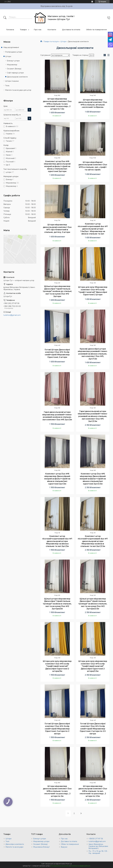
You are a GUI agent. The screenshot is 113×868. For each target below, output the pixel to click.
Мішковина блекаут (41, 847)
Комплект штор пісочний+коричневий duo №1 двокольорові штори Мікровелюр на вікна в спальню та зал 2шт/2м (57, 541)
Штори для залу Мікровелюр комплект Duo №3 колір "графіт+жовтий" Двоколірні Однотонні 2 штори (93, 291)
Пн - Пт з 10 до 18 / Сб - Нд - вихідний (98, 852)
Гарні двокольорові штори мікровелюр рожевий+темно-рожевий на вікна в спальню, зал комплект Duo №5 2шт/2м (57, 416)
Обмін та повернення (96, 30)
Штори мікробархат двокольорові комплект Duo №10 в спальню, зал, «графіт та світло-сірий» (93, 166)
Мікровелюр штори (41, 841)
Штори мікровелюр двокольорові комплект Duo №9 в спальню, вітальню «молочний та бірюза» (93, 103)
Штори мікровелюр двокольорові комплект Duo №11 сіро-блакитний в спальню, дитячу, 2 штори (57, 228)
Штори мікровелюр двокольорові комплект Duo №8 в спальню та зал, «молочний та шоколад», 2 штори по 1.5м (57, 104)
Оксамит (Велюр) (14, 69)
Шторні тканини (12, 81)
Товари (23, 30)
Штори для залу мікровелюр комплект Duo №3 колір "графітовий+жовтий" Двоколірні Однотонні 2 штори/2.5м (93, 666)
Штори (63, 42)
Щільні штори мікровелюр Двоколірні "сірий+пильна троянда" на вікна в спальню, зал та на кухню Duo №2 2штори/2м (57, 604)
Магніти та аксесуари (14, 847)
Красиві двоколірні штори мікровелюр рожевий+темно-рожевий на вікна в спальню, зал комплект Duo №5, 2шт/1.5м (93, 354)
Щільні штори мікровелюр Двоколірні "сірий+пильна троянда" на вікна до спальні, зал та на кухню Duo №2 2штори (57, 291)
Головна (10, 30)
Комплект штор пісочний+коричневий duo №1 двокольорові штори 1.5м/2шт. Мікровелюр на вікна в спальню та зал (93, 229)
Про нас (38, 30)
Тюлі (7, 841)
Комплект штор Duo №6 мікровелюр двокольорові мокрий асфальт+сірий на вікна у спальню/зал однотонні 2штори (57, 166)
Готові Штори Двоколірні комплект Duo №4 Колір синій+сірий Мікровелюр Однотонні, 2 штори (57, 353)
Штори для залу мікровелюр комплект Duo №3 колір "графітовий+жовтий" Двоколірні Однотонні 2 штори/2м (57, 666)
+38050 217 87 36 (96, 839)
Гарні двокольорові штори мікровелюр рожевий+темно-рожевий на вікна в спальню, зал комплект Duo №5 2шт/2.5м (93, 416)
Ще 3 (8, 165)
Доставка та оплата (71, 30)
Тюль (7, 86)
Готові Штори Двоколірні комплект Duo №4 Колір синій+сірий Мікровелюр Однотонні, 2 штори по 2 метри (57, 729)
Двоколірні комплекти (15, 844)
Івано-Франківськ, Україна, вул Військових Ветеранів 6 (98, 846)
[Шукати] (5, 18)
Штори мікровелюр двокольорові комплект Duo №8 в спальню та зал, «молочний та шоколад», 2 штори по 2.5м (93, 791)
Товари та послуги (51, 42)
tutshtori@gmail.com (12, 315)
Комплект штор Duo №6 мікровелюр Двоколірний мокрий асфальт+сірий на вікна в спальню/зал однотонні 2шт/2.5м (93, 479)
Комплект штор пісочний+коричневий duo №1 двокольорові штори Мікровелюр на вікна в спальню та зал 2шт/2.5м (93, 541)
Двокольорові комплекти (17, 77)
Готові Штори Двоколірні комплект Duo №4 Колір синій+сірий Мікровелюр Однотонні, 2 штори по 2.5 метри (93, 729)
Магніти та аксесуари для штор (18, 90)
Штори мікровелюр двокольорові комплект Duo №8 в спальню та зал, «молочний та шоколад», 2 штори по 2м (57, 791)
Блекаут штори (13, 61)
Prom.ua (69, 864)
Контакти (52, 30)
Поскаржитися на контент (60, 866)
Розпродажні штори (14, 52)
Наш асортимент (11, 47)
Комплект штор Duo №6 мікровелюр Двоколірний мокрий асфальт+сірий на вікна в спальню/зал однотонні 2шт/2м (57, 479)
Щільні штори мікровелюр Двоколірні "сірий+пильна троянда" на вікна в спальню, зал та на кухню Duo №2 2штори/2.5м (93, 604)
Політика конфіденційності (80, 866)
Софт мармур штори (15, 73)
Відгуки (64, 847)
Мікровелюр (12, 65)
